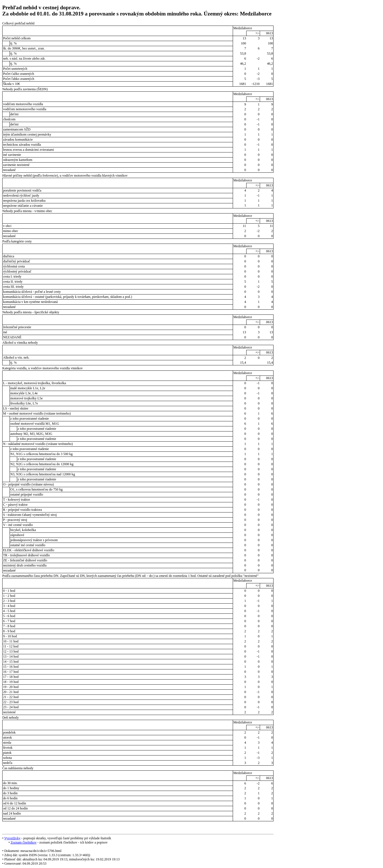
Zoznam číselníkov (23, 842)
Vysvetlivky (12, 838)
